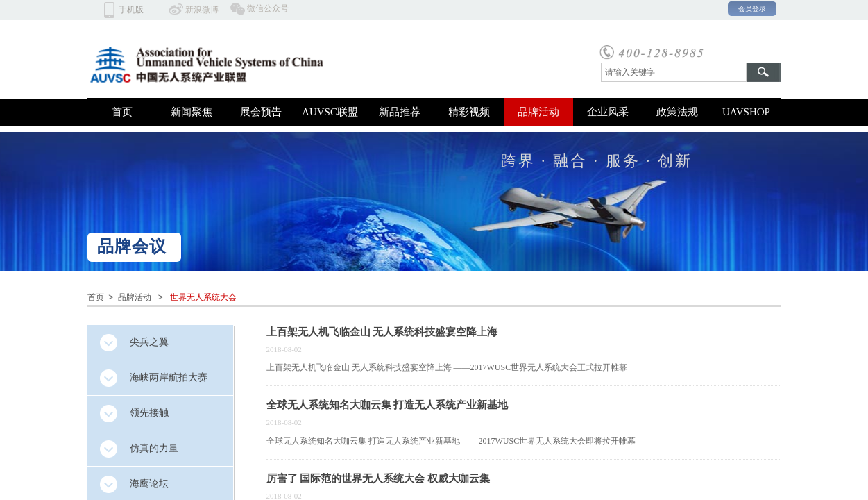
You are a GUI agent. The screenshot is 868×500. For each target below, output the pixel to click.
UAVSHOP (746, 112)
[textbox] (674, 72)
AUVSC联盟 (330, 112)
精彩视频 (469, 112)
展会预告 (261, 112)
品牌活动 (538, 112)
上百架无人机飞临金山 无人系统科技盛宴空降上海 (382, 332)
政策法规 (677, 112)
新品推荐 (400, 112)
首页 (122, 112)
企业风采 (608, 112)
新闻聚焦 (192, 112)
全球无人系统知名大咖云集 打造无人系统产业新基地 (388, 405)
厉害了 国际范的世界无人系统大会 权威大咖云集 (378, 478)
